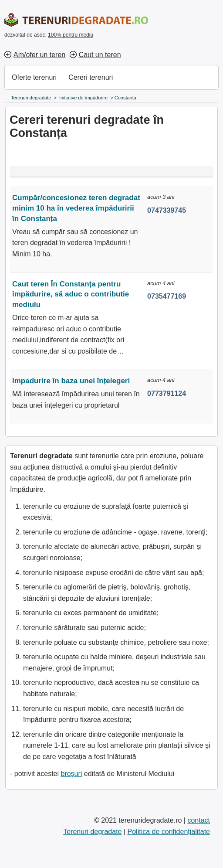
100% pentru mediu (71, 35)
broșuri (71, 774)
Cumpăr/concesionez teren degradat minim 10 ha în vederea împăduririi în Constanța (76, 208)
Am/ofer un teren (39, 55)
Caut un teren (100, 55)
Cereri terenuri (91, 77)
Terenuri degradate (92, 832)
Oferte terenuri (34, 77)
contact (199, 820)
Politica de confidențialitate (169, 832)
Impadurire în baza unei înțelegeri (71, 381)
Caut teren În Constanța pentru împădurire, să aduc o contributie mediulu (71, 294)
